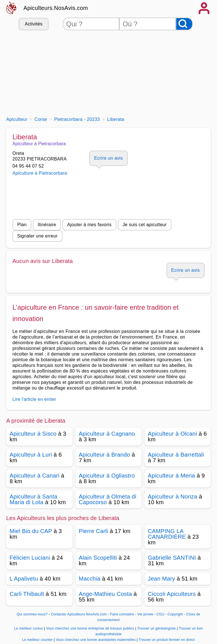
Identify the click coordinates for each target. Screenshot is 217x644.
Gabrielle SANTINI (172, 558)
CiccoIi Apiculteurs (172, 594)
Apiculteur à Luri (31, 455)
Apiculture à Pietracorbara (40, 173)
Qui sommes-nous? (32, 614)
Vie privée (145, 614)
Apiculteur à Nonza (172, 497)
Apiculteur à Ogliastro (107, 476)
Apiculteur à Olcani (172, 434)
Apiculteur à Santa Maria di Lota (33, 499)
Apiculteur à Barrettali (176, 455)
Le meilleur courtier (38, 640)
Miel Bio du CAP (31, 531)
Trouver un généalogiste (157, 628)
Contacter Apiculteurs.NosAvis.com (79, 614)
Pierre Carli (94, 531)
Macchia (90, 579)
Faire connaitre (122, 614)
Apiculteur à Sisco (33, 434)
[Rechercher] (184, 24)
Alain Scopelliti (98, 558)
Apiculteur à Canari (34, 476)
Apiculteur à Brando (105, 455)
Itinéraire (47, 225)
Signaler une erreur (37, 236)
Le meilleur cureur (29, 628)
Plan (22, 225)
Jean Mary (161, 579)
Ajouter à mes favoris (89, 225)
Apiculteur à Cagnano (107, 434)
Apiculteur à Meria (171, 476)
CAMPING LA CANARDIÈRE (167, 534)
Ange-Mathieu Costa (105, 594)
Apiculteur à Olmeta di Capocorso (108, 499)
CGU (160, 614)
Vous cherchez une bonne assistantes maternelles (96, 640)
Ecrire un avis (108, 158)
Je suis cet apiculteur (145, 225)
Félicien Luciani (30, 558)
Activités (34, 24)
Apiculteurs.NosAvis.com (56, 8)
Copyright (176, 614)
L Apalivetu (24, 579)
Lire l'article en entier (34, 399)
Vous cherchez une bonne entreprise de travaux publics (91, 628)
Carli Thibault (27, 594)
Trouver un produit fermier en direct (167, 640)
